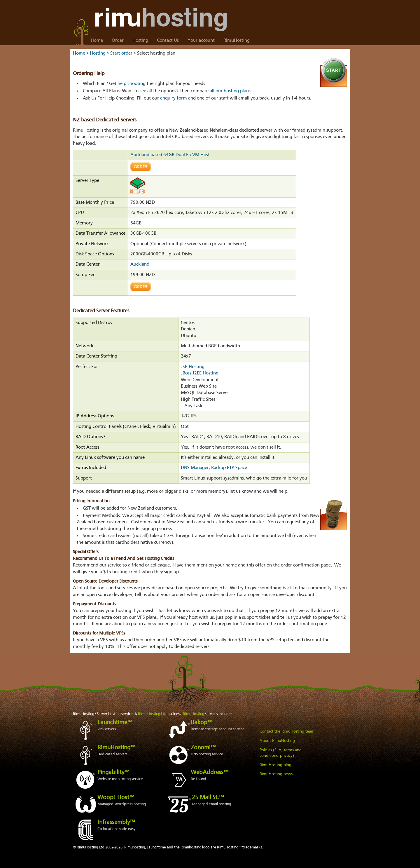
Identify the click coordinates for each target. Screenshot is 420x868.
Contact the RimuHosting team (287, 731)
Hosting (140, 41)
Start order (121, 53)
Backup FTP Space (229, 468)
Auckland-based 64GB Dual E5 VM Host (170, 155)
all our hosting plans (230, 91)
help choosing (132, 84)
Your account (201, 41)
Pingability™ (113, 773)
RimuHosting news (276, 774)
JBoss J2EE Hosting (200, 373)
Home (97, 41)
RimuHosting (237, 41)
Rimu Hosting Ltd (152, 714)
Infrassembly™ (116, 822)
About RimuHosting (277, 741)
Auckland (140, 264)
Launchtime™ (115, 723)
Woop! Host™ (116, 798)
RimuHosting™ (116, 748)
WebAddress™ (210, 773)
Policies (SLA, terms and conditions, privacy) (281, 753)
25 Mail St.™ (208, 798)
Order (118, 41)
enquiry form (174, 98)
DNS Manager (195, 468)
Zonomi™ (203, 748)
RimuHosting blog (275, 765)
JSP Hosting (193, 367)
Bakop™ (202, 723)
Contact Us (168, 41)
